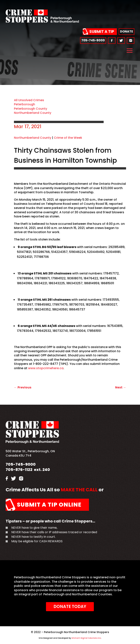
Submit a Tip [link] (102, 32)
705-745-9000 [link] (93, 40)
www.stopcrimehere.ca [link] (46, 368)
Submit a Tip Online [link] (49, 505)
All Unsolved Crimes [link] (29, 100)
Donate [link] (127, 31)
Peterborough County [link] (31, 109)
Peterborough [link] (24, 104)
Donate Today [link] (70, 607)
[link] (42, 22)
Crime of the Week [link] (68, 138)
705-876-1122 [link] (19, 470)
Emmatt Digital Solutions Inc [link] (86, 638)
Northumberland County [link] (33, 113)
